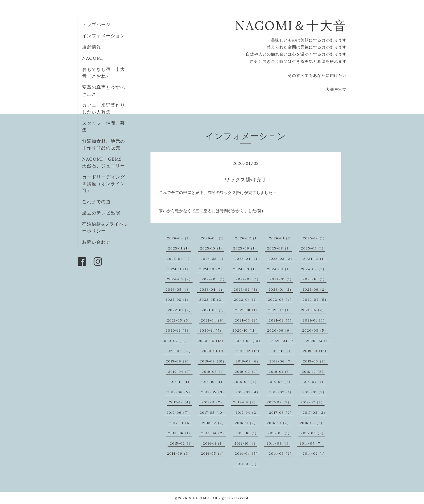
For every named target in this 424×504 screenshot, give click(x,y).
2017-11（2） (213, 402)
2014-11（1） (214, 443)
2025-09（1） (245, 248)
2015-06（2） (313, 433)
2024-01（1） (281, 279)
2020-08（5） (315, 330)
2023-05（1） (178, 289)
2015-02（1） (182, 443)
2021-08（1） (247, 310)
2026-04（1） (179, 238)
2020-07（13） (175, 341)
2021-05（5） (179, 320)
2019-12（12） (249, 351)
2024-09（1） (245, 269)
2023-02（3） (246, 289)
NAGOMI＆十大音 (291, 25)
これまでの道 (96, 202)
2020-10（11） (245, 330)
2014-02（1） (315, 453)
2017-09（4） (245, 402)
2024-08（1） (279, 269)
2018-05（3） (214, 392)
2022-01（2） (180, 310)
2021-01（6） (315, 320)
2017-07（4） (312, 402)
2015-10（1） (247, 433)
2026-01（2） (281, 238)
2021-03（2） (247, 320)
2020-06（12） (211, 341)
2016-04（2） (214, 433)
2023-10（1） (315, 279)
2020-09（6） (280, 330)
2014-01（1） (247, 464)
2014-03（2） (281, 453)
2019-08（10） (213, 361)
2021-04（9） (213, 320)
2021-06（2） (313, 310)
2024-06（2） (180, 279)
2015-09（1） (280, 433)
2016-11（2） (246, 423)
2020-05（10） (248, 341)
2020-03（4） (319, 341)
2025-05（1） (213, 259)
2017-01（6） (181, 423)
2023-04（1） (212, 289)
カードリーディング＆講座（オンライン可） (104, 184)
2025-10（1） (212, 248)
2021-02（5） (281, 320)
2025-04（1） (247, 259)
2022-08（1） (178, 300)
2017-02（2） (315, 412)
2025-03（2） (281, 259)
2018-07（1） (313, 382)
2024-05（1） (214, 279)
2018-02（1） (281, 392)
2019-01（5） (281, 372)
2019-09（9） (178, 361)
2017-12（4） (181, 402)
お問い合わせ (96, 242)
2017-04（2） (248, 412)
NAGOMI (95, 58)
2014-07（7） (312, 443)
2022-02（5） (315, 300)
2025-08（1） (279, 248)
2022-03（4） (281, 300)
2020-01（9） (214, 351)
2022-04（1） (246, 300)
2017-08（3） (279, 402)
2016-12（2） (214, 423)
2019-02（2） (247, 372)
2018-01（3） (314, 392)
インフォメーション (104, 36)
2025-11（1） (179, 248)
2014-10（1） (246, 443)
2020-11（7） (211, 330)
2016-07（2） (312, 423)
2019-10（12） (316, 351)
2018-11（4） (180, 382)
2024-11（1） (179, 269)
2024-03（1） (248, 279)
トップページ (96, 24)
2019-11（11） (282, 351)
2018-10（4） (212, 382)
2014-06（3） (179, 453)
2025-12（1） (315, 238)
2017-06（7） (179, 412)
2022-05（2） (212, 300)
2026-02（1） (247, 238)
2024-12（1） (315, 259)
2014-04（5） (247, 453)
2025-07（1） (313, 248)
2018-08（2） (280, 382)
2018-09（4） (246, 382)
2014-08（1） (278, 443)
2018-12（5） (314, 372)
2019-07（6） (248, 361)
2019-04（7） (180, 372)
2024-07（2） (314, 269)
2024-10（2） (212, 269)
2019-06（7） (281, 361)
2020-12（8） (178, 330)
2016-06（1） (180, 433)
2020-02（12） (179, 351)
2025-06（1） (179, 259)
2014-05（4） (213, 453)
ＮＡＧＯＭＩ (199, 498)
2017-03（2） (281, 412)
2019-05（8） (315, 361)
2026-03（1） (213, 238)
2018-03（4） (248, 392)
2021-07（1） (280, 310)
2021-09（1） (214, 310)
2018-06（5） (180, 392)
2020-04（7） (284, 341)
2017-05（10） (213, 412)
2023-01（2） (281, 289)
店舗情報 (92, 47)
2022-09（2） (315, 289)
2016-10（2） (279, 423)
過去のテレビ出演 (101, 213)
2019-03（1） (214, 372)
